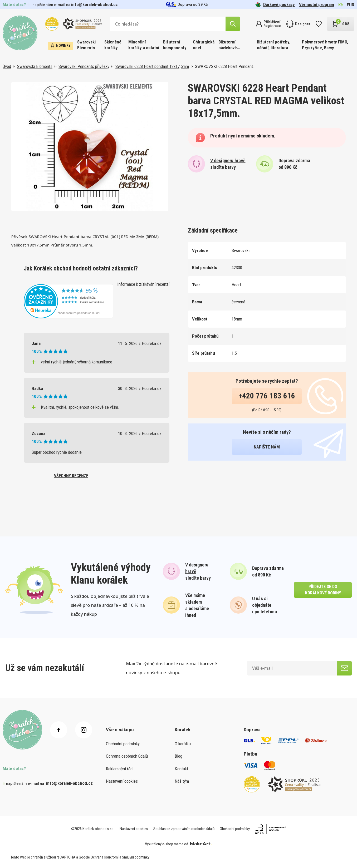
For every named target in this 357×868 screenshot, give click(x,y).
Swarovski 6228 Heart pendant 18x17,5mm (152, 66)
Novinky (61, 46)
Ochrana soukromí (105, 857)
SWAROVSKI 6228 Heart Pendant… (225, 66)
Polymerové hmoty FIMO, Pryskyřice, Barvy (325, 45)
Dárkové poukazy (275, 5)
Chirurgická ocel (204, 45)
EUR (351, 5)
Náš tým (182, 781)
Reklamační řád (119, 769)
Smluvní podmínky (136, 857)
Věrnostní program (317, 4)
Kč (341, 5)
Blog (178, 756)
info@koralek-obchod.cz (94, 4)
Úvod (7, 66)
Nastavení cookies (122, 781)
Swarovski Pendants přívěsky (84, 66)
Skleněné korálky (113, 45)
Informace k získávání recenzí (143, 284)
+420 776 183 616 (267, 396)
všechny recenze (71, 476)
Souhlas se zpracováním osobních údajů (184, 829)
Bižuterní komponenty (175, 45)
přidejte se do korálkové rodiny (323, 590)
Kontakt (181, 769)
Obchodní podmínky (123, 744)
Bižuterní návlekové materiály (228, 45)
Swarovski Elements (86, 45)
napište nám (267, 447)
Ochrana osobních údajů (127, 756)
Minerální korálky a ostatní (144, 45)
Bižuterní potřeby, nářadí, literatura (274, 45)
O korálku (183, 744)
